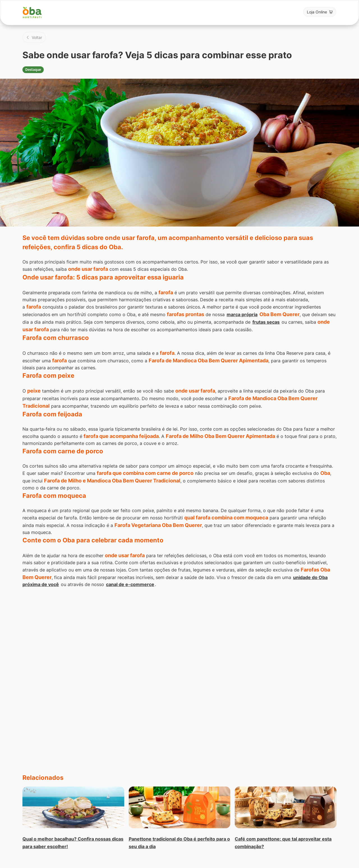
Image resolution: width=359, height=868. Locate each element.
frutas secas (266, 322)
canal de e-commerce (130, 584)
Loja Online (317, 12)
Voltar (37, 37)
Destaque (33, 70)
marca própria (242, 314)
